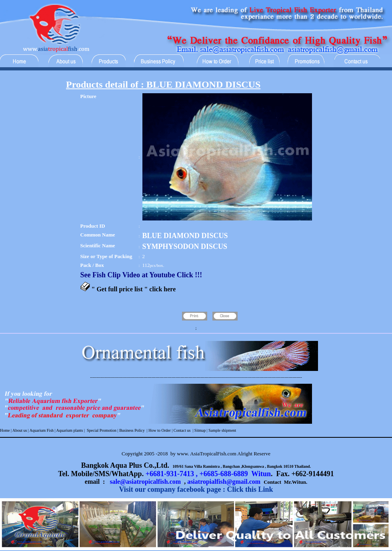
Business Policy (132, 430)
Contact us (182, 430)
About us (20, 430)
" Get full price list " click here (134, 289)
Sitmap (200, 430)
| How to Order (158, 430)
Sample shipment (222, 430)
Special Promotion (102, 430)
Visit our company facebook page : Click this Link (196, 489)
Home (5, 430)
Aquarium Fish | (43, 430)
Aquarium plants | (71, 430)
